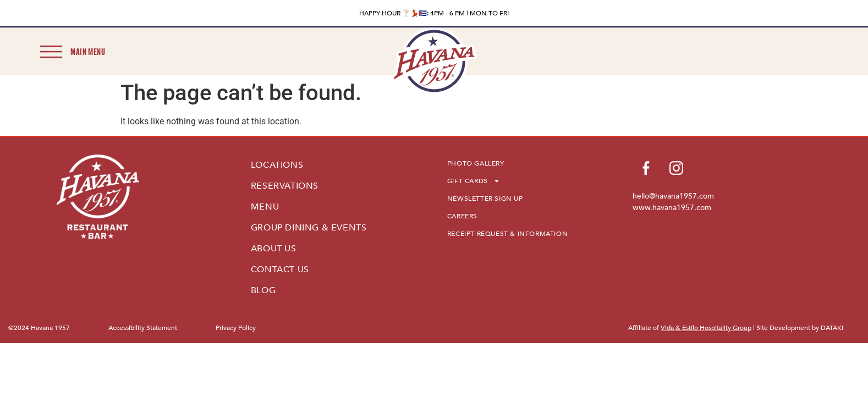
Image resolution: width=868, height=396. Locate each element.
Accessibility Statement (143, 328)
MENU (265, 207)
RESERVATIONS (285, 186)
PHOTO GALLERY (476, 163)
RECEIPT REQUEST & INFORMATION (507, 234)
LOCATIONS (277, 165)
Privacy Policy (236, 328)
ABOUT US (274, 249)
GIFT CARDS (474, 181)
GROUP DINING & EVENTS (309, 228)
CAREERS (462, 216)
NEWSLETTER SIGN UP (485, 199)
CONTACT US (280, 269)
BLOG (263, 290)
